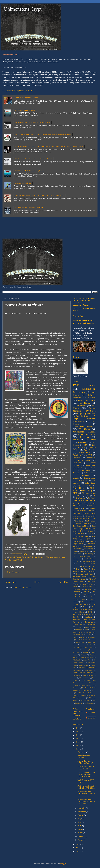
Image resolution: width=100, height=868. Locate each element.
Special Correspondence (84, 524)
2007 (78, 851)
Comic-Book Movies (88, 561)
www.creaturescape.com (84, 427)
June (80, 822)
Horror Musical (85, 551)
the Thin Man (89, 703)
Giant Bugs (77, 513)
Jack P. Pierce (85, 602)
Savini (75, 678)
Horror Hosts (90, 465)
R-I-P (91, 541)
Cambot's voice (90, 450)
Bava (86, 630)
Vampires (76, 559)
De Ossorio (79, 564)
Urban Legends (84, 695)
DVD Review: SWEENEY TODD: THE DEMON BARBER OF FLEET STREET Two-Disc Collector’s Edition (49, 147)
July (80, 819)
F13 (77, 566)
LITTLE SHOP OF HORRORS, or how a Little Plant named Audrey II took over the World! (43, 134)
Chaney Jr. (81, 468)
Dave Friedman (78, 534)
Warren (83, 698)
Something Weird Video (84, 574)
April (80, 829)
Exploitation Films (87, 435)
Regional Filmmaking (87, 673)
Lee (94, 496)
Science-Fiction (79, 488)
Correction (76, 592)
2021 (78, 732)
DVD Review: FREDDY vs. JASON (27, 98)
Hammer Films (90, 478)
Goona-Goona (80, 642)
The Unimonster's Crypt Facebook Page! (17, 91)
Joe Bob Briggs (82, 604)
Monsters (82, 442)
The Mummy (89, 554)
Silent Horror (89, 615)
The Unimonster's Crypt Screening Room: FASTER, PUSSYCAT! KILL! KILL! (40, 195)
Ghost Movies (86, 470)
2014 (78, 739)
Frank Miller (87, 594)
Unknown (91, 718)
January (81, 840)
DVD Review (84, 385)
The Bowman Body (88, 688)
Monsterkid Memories (58, 557)
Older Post (63, 582)
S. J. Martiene (91, 521)
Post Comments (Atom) (23, 588)
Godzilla (76, 478)
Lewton (86, 607)
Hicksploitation (78, 597)
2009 (78, 844)
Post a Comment (13, 572)
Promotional (89, 670)
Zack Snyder (79, 703)
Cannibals (89, 589)
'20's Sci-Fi (79, 627)
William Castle (78, 625)
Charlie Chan (77, 549)
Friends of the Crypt (81, 536)
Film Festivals (91, 637)
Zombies (89, 516)
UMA (94, 690)
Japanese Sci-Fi (84, 485)
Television (84, 437)
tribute (76, 440)
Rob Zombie (77, 675)
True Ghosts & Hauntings (81, 690)
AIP (84, 508)
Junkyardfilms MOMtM (84, 432)
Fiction (82, 637)
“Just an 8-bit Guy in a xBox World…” (86, 768)
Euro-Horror (79, 521)
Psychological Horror (80, 541)
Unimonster (91, 714)
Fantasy (90, 534)
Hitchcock (76, 647)
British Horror (84, 460)
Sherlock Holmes (85, 678)
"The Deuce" (91, 582)
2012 (78, 742)
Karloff (87, 496)
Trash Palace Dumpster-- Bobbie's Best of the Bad (84, 529)
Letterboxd (77, 719)
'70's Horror (84, 403)
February (81, 836)
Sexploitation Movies (88, 572)
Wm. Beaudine (85, 700)
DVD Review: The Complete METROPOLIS (29, 207)
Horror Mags (81, 599)
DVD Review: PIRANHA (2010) (25, 110)
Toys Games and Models (13, 560)
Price (78, 569)
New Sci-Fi (77, 473)
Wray (94, 700)
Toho (83, 506)
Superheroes (88, 617)
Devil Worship (91, 564)
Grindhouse (77, 455)
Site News (77, 617)
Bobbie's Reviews (87, 546)
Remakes (76, 458)
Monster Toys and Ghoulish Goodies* (85, 762)
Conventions (84, 475)
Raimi (86, 569)
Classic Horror (16, 557)
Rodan (85, 675)
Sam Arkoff (77, 615)
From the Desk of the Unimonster (85, 640)
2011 (78, 746)
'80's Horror (84, 429)
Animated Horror (90, 627)
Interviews (86, 652)
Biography (76, 589)
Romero (91, 675)
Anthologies (79, 630)
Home (37, 582)
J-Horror (83, 655)
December (82, 752)
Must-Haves (81, 448)
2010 (78, 749)
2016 (78, 735)
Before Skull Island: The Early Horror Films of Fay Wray (33, 122)
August (81, 815)
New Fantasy (80, 498)
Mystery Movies (79, 612)
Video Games (88, 622)
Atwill (75, 587)
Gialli (75, 551)
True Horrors (91, 473)
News (86, 513)
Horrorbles (76, 650)
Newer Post (10, 582)
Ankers (91, 584)
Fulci (83, 566)
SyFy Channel (85, 685)
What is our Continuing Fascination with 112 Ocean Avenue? (34, 159)
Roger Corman (78, 544)
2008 (78, 848)
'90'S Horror (88, 531)
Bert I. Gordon (87, 587)
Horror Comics (91, 597)
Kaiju (93, 445)
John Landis (77, 660)
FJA (47, 557)
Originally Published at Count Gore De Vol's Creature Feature (84, 501)
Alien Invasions (81, 584)
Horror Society (88, 647)
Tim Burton (77, 620)
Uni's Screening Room (82, 556)
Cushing (92, 508)
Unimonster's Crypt (23, 9)
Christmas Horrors (89, 493)
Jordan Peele (87, 660)
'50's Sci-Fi (91, 411)
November (82, 808)
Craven (87, 592)
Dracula (78, 496)
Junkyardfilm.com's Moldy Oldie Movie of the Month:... (86, 794)
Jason (94, 602)
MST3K (89, 455)
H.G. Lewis (92, 566)
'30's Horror (90, 440)
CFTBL (76, 493)
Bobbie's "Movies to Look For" (84, 518)
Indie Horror (90, 483)
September (82, 812)
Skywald (75, 685)
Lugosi (88, 539)
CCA (89, 635)
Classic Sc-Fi (26, 557)
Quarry (75, 673)
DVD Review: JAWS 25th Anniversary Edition (30, 171)
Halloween (77, 463)
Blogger (63, 864)
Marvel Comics (84, 665)
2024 (78, 728)
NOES (90, 612)
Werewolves (91, 458)
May (80, 826)
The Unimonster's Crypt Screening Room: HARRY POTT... (86, 775)
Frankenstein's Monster (84, 511)
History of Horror (87, 400)
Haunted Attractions (87, 645)
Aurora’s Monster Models (23, 183)
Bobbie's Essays (87, 491)
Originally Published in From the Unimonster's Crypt (84, 416)
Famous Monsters (39, 557)
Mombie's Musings (87, 610)
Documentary (89, 549)
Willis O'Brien (91, 625)
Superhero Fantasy (80, 577)
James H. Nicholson (87, 657)
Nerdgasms (82, 668)
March (80, 833)
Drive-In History (84, 453)
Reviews (92, 398)
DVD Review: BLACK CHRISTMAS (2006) (86, 787)
